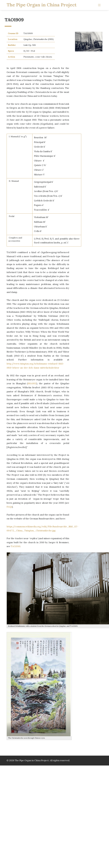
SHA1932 (32, 383)
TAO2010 (16, 546)
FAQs (9, 507)
